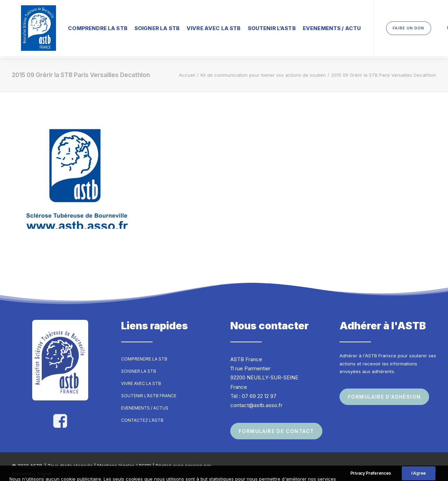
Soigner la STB (139, 26)
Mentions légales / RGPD (124, 460)
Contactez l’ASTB (142, 414)
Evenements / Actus (145, 402)
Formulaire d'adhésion (384, 390)
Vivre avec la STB (195, 26)
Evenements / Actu (314, 26)
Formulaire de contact (276, 425)
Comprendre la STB (79, 26)
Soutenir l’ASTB (254, 26)
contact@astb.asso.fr (256, 399)
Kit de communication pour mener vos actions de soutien (263, 69)
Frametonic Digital (31, 467)
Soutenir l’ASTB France (149, 389)
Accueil (187, 69)
